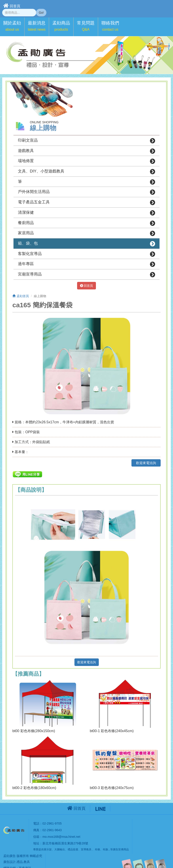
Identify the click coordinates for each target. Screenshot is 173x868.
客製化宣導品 (86, 254)
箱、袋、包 (86, 244)
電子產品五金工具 (86, 202)
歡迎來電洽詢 (146, 463)
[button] (12, 27)
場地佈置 (86, 161)
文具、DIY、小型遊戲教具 (86, 172)
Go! (41, 13)
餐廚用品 (86, 223)
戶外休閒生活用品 (86, 192)
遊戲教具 (86, 151)
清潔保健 (86, 213)
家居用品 (86, 233)
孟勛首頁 (21, 296)
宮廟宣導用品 (86, 275)
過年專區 (86, 264)
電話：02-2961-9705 (47, 823)
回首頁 (12, 6)
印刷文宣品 (86, 141)
